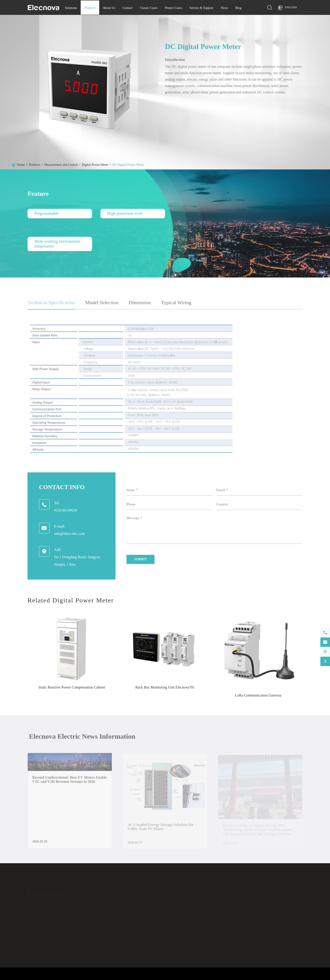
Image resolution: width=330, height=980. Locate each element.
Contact (128, 8)
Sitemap (273, 978)
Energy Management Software (189, 926)
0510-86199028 (66, 510)
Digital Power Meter (95, 165)
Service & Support (201, 8)
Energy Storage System (185, 944)
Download (287, 932)
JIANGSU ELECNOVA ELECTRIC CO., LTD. (69, 978)
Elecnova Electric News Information (85, 736)
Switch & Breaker (181, 932)
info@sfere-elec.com (69, 534)
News (224, 8)
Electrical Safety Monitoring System (193, 920)
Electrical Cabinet (181, 914)
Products (90, 8)
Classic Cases (149, 8)
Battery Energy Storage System (190, 938)
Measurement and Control (61, 165)
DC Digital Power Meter (128, 165)
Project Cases (173, 8)
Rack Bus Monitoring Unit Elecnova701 (165, 687)
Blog (238, 8)
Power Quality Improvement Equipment (195, 908)
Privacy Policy (294, 978)
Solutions (71, 8)
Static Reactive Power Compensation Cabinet (72, 687)
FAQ (284, 938)
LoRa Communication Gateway (258, 695)
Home (21, 165)
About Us (109, 8)
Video (284, 944)
